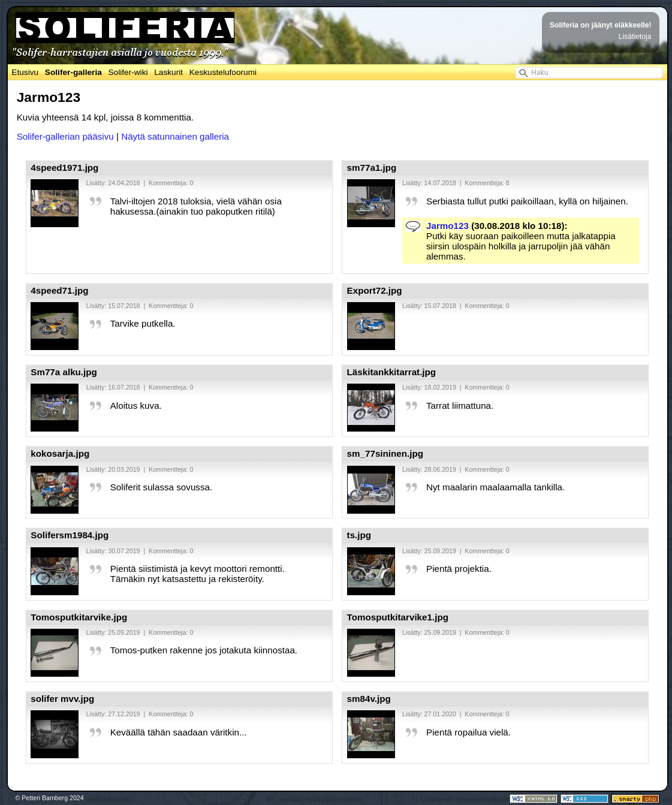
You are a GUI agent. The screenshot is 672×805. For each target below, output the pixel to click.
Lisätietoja (635, 37)
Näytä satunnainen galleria (175, 136)
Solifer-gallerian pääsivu (65, 136)
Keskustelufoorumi (223, 72)
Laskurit (168, 72)
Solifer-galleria (73, 72)
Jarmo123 (448, 226)
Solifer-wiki (128, 72)
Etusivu (25, 72)
